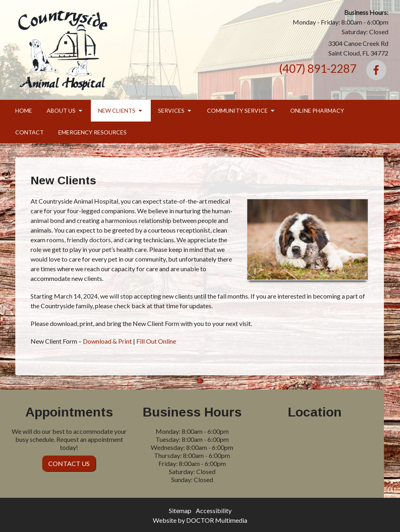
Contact (30, 132)
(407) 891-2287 (318, 68)
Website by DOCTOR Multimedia (200, 520)
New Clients (117, 110)
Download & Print (107, 341)
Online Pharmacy (317, 110)
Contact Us (69, 463)
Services (171, 110)
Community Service (237, 110)
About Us (61, 110)
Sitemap (180, 510)
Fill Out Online (156, 341)
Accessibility (214, 510)
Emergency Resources (92, 132)
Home (24, 110)
